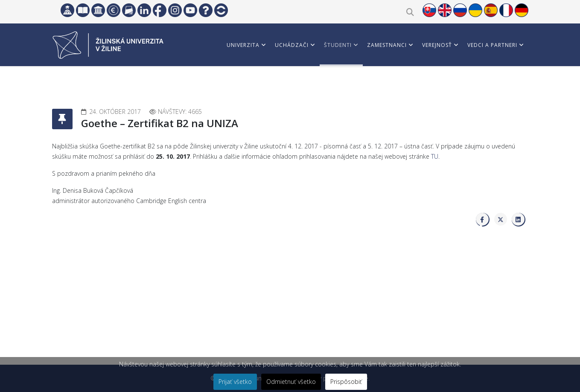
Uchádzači (292, 45)
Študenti (338, 45)
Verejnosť (437, 45)
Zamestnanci (387, 45)
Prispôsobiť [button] (346, 382)
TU (435, 156)
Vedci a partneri (492, 45)
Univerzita (243, 45)
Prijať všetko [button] (235, 382)
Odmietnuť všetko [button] (291, 382)
